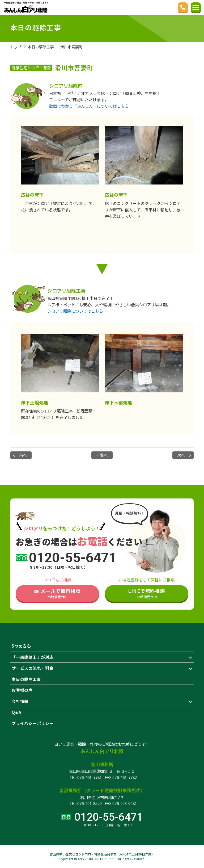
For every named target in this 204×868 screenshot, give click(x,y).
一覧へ (102, 455)
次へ (181, 455)
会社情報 (20, 701)
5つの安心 (21, 646)
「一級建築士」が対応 (33, 657)
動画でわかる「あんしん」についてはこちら (89, 106)
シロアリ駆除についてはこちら (75, 311)
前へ (23, 455)
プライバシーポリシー (33, 723)
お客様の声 (22, 690)
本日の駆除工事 (26, 679)
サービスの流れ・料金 (33, 668)
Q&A (16, 712)
